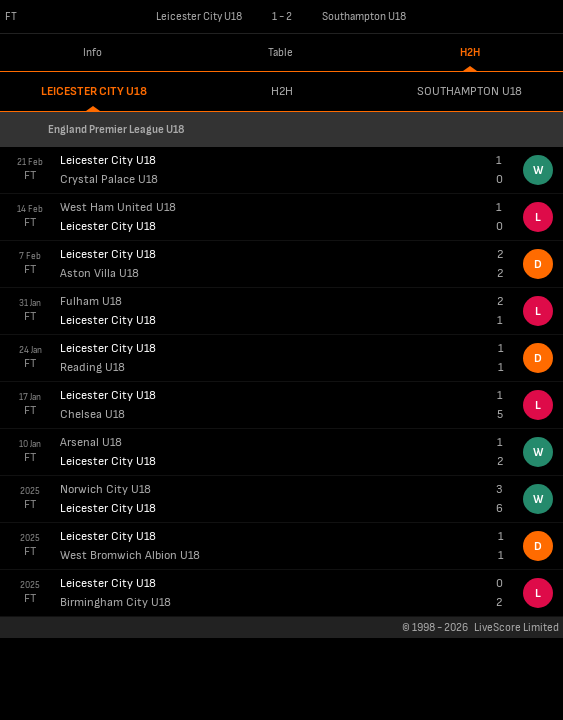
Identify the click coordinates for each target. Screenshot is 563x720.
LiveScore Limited (516, 627)
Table (280, 52)
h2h (282, 91)
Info (92, 52)
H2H (470, 52)
